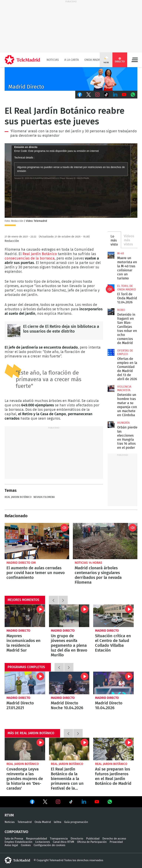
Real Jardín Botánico (40, 254)
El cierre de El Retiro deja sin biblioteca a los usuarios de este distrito (14, 331)
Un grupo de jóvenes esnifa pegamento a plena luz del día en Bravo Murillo (69, 616)
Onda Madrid (94, 60)
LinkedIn (115, 95)
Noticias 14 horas (88, 563)
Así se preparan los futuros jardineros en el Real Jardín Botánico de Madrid (113, 749)
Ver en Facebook (32, 802)
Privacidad (116, 842)
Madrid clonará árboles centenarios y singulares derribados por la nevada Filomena (105, 541)
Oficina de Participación (92, 842)
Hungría (123, 423)
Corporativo (16, 832)
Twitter (89, 95)
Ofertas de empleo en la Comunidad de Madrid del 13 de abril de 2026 (111, 352)
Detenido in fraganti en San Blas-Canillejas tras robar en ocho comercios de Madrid (111, 312)
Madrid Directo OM (21, 563)
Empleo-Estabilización (18, 842)
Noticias (53, 60)
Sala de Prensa (14, 839)
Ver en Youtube (97, 802)
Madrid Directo (18, 631)
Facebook (80, 95)
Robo (121, 310)
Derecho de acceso (114, 839)
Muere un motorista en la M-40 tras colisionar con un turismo (111, 255)
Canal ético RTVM (64, 842)
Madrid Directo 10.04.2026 (113, 683)
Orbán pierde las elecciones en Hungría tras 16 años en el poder (111, 424)
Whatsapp (133, 95)
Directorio (77, 839)
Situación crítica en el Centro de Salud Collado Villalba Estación (113, 616)
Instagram (97, 95)
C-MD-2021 (71, 79)
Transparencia (59, 839)
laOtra (58, 822)
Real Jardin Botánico (18, 497)
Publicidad (93, 839)
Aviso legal (11, 845)
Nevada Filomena (44, 497)
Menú (135, 60)
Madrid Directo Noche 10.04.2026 (69, 683)
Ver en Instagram (58, 802)
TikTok (106, 95)
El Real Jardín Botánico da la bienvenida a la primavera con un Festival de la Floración (69, 749)
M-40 (121, 253)
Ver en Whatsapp (110, 802)
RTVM (9, 815)
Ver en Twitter (45, 802)
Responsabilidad (37, 839)
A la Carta (72, 60)
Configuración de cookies (49, 845)
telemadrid (17, 860)
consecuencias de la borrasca (30, 258)
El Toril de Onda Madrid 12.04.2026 (111, 288)
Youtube (124, 95)
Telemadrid (25, 822)
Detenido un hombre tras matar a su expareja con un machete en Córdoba (111, 388)
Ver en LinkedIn (84, 802)
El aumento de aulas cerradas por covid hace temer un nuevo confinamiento (37, 541)
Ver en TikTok (71, 802)
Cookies (26, 845)
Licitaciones (43, 842)
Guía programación (76, 822)
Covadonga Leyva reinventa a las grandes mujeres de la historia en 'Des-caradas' (25, 749)
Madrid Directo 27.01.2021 (25, 683)
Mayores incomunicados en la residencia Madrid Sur (25, 616)
